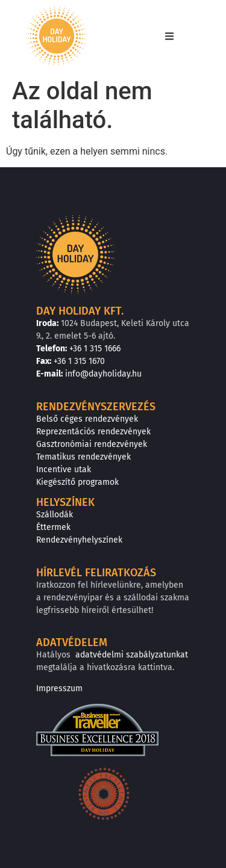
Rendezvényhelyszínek (79, 540)
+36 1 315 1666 (95, 349)
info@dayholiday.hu (103, 374)
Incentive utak (64, 469)
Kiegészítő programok (77, 482)
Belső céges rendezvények (87, 419)
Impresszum (59, 688)
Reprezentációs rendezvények (93, 432)
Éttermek (53, 527)
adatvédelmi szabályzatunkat (132, 655)
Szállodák (55, 515)
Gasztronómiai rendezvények (92, 444)
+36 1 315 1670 (79, 361)
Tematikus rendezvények (83, 457)
